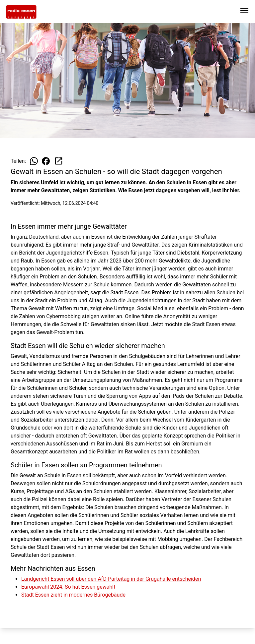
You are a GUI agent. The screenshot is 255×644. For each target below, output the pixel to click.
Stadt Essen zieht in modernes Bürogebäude (73, 595)
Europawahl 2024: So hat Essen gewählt (68, 587)
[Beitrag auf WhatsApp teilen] (34, 161)
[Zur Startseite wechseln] (21, 12)
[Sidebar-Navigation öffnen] (244, 12)
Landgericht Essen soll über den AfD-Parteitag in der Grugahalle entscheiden (111, 579)
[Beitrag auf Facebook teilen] (46, 161)
